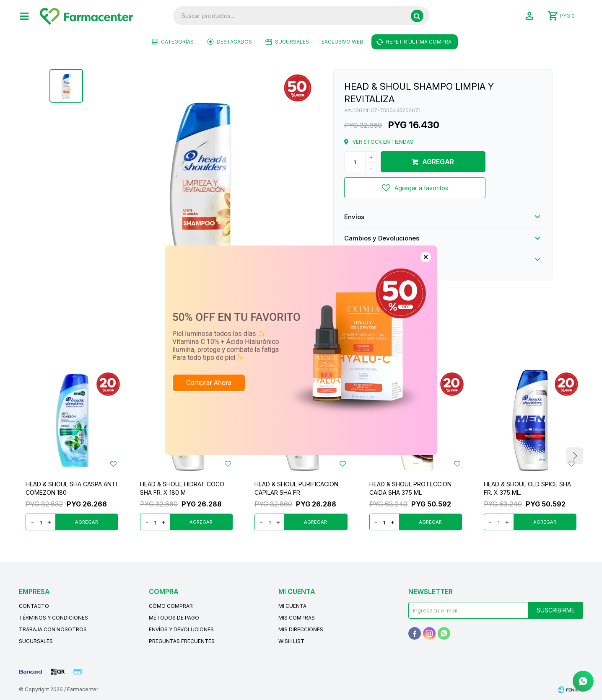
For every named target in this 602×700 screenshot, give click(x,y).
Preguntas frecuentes (182, 641)
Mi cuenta (292, 606)
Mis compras (297, 618)
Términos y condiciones (53, 618)
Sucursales (292, 42)
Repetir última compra (419, 42)
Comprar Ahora (209, 383)
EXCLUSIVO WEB (342, 42)
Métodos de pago (174, 618)
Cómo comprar (171, 606)
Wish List (291, 641)
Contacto (34, 606)
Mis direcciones (301, 629)
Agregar (438, 162)
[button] (417, 16)
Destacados (234, 42)
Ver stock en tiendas (383, 142)
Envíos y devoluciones (181, 629)
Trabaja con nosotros (53, 629)
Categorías (177, 42)
